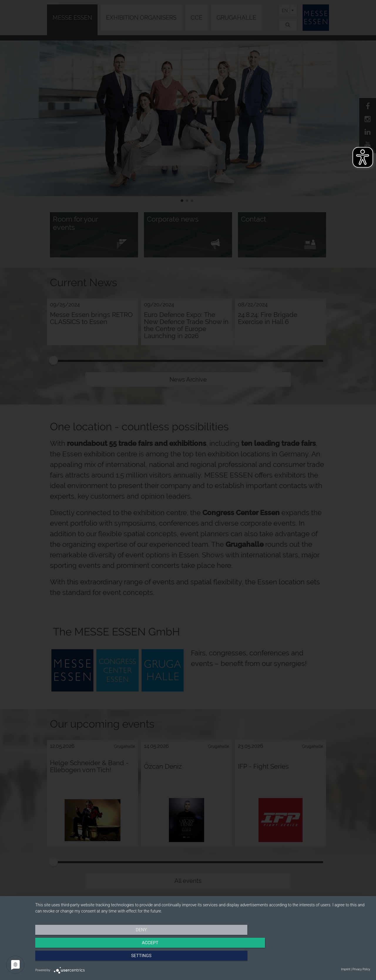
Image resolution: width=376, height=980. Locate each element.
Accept (203, 958)
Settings (320, 958)
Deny (85, 958)
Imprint (346, 969)
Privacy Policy (361, 969)
